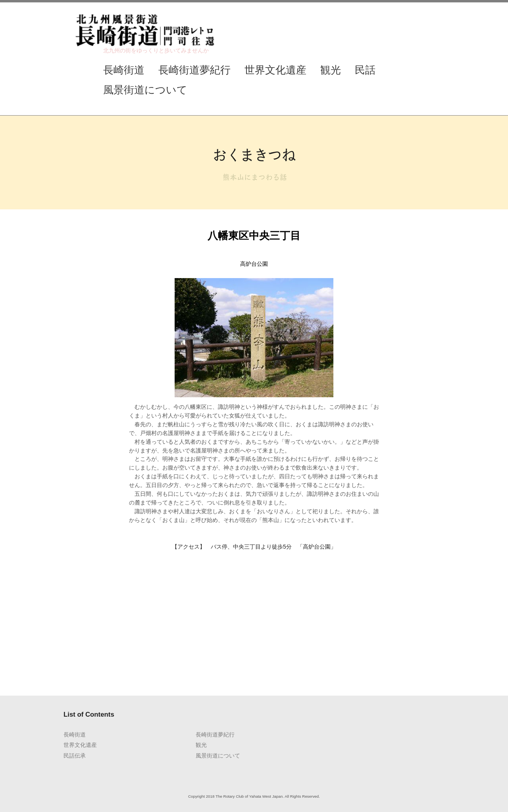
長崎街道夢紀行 (194, 70)
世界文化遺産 (275, 70)
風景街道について (145, 90)
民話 (365, 70)
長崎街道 (124, 70)
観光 (331, 70)
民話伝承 (75, 756)
